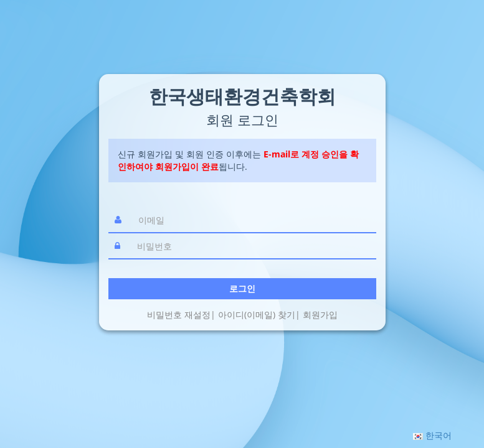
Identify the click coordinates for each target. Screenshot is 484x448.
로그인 (242, 288)
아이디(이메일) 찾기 (257, 315)
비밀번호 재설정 (179, 315)
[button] (432, 435)
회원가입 (320, 315)
